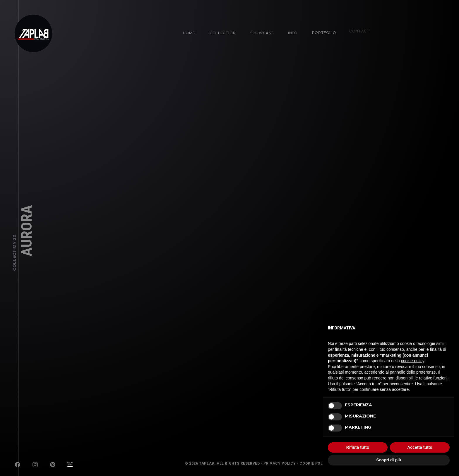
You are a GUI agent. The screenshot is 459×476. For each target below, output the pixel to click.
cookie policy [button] (413, 361)
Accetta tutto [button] (420, 447)
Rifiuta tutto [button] (358, 447)
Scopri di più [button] (389, 460)
